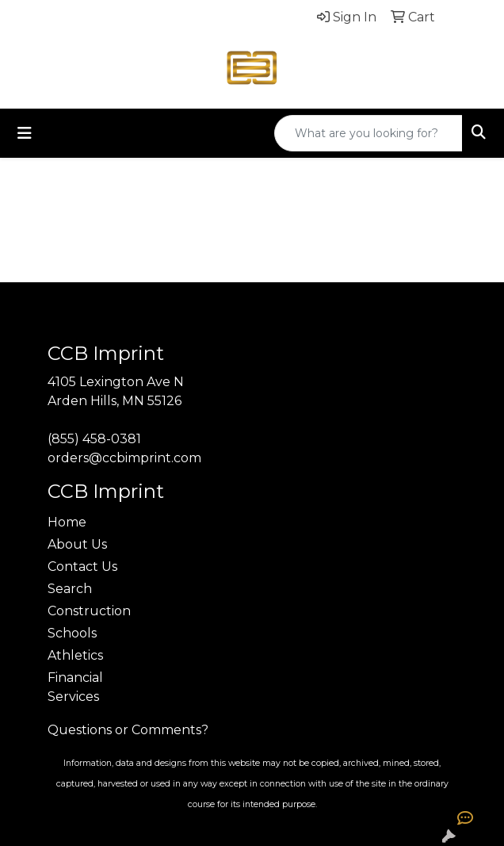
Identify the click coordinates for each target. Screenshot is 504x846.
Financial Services (75, 687)
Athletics (75, 655)
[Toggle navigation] (25, 133)
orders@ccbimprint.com (124, 458)
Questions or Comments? (128, 730)
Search (70, 589)
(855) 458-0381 (94, 439)
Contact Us (82, 567)
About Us (77, 544)
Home (67, 522)
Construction (89, 611)
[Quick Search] (368, 133)
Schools (72, 633)
